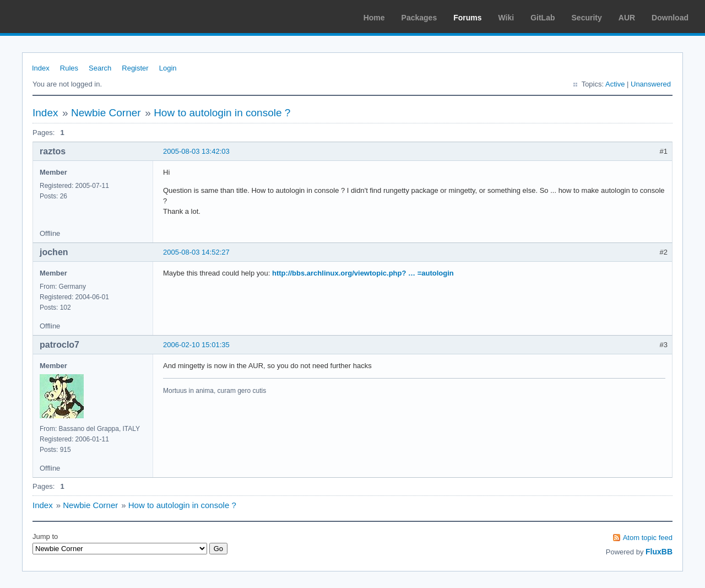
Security (587, 18)
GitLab (543, 18)
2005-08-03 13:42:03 (196, 151)
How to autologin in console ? (222, 113)
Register (135, 68)
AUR (627, 18)
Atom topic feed (648, 538)
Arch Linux (61, 17)
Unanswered (651, 84)
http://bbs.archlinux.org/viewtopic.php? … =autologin (363, 273)
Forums (467, 18)
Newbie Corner (106, 113)
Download (670, 18)
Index (41, 68)
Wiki (506, 18)
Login (168, 68)
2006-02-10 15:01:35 (196, 345)
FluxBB (659, 552)
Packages (419, 18)
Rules (69, 68)
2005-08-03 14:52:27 (196, 252)
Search (100, 68)
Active (615, 84)
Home (374, 18)
